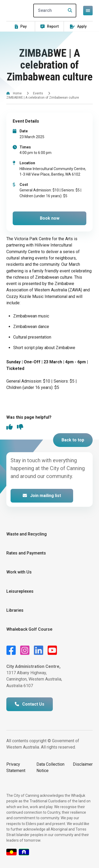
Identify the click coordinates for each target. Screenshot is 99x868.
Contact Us (30, 704)
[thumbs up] (10, 427)
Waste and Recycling (27, 534)
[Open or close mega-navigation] (88, 11)
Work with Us (19, 572)
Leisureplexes (20, 591)
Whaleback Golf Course (29, 629)
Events (38, 93)
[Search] (55, 11)
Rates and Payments (26, 553)
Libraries (15, 610)
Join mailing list (42, 496)
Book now (50, 218)
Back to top (73, 440)
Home (17, 93)
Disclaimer (83, 764)
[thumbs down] (20, 427)
